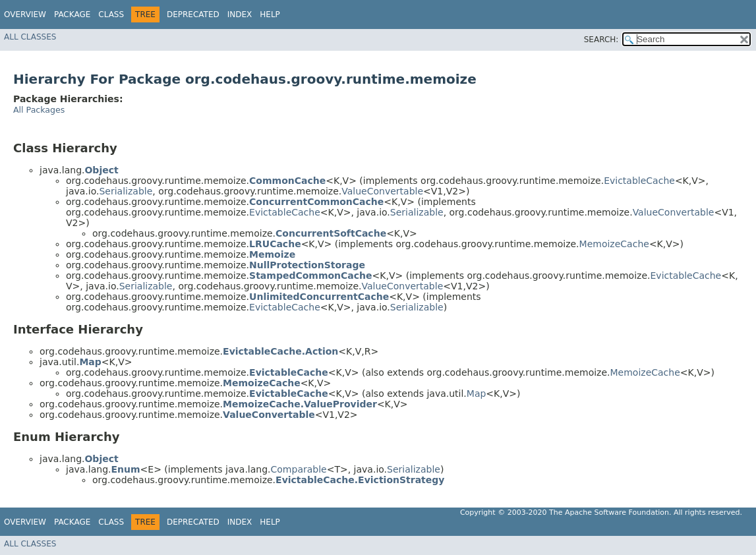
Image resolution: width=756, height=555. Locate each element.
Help (270, 15)
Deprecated (193, 15)
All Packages (39, 110)
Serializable (126, 191)
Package (72, 15)
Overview (25, 15)
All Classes (30, 37)
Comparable (299, 469)
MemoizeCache (614, 244)
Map (477, 394)
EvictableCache (639, 181)
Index (240, 15)
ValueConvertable (382, 191)
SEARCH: (601, 40)
